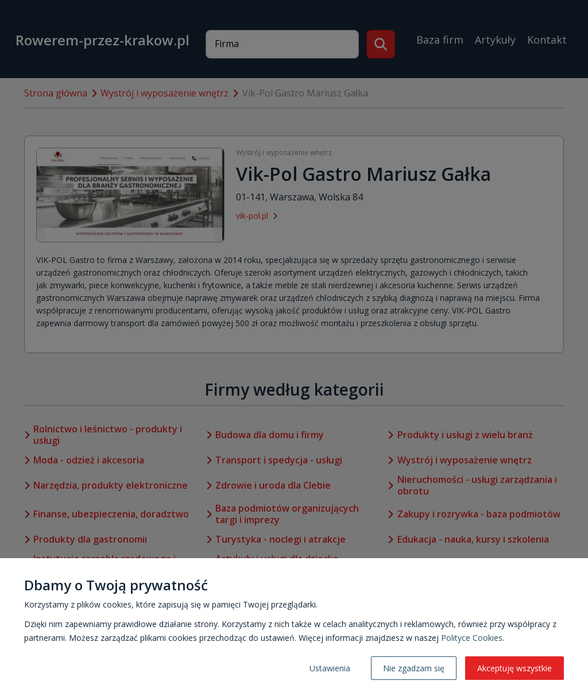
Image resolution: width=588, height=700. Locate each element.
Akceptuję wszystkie (514, 668)
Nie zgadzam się (414, 668)
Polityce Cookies (472, 638)
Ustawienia (330, 668)
